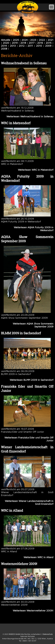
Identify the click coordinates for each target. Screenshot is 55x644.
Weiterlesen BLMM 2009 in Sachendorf (32, 380)
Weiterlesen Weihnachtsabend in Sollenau (30, 116)
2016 (40, 43)
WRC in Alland (12, 510)
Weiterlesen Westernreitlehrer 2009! (33, 611)
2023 (33, 40)
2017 (32, 43)
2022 (42, 40)
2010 (39, 46)
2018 (23, 43)
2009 (48, 46)
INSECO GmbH (15, 634)
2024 (25, 40)
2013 (13, 46)
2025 (16, 40)
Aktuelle (6, 40)
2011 (30, 46)
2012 (22, 46)
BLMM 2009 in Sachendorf (21, 333)
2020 (6, 43)
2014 (4, 46)
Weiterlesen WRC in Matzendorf (36, 170)
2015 (49, 43)
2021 (51, 40)
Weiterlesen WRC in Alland (38, 557)
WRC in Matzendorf (16, 123)
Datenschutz (48, 634)
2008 (4, 49)
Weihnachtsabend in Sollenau (24, 63)
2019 (15, 43)
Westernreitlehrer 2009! (19, 564)
